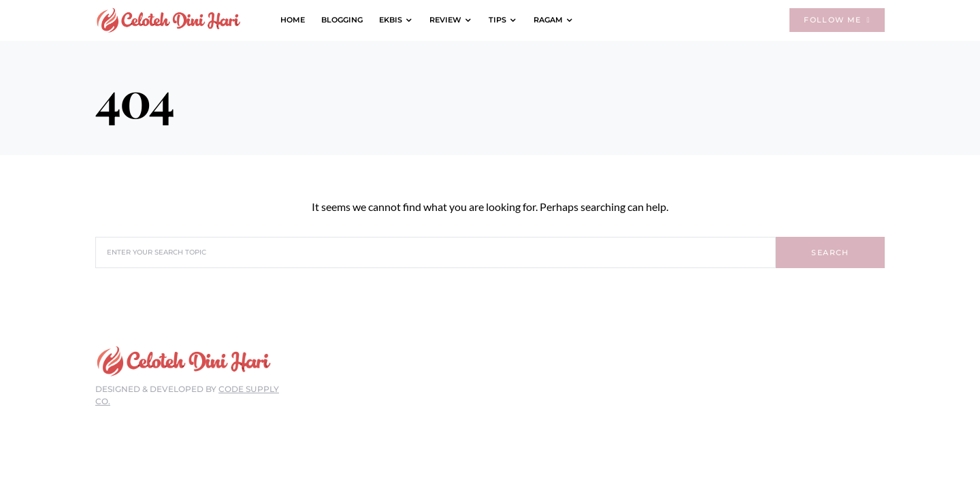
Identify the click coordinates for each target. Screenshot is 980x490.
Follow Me (837, 20)
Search (830, 252)
